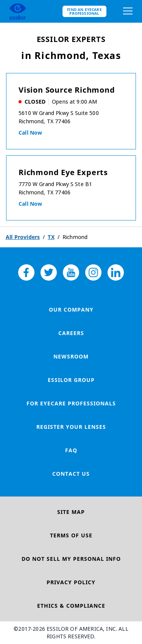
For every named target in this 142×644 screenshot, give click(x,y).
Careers (71, 333)
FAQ (71, 450)
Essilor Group (71, 380)
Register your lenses (71, 427)
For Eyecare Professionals (71, 403)
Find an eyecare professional (84, 11)
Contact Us (71, 474)
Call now (30, 133)
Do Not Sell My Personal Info (71, 559)
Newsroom (71, 356)
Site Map (71, 512)
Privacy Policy (71, 582)
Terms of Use (71, 535)
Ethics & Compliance (71, 606)
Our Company (71, 310)
